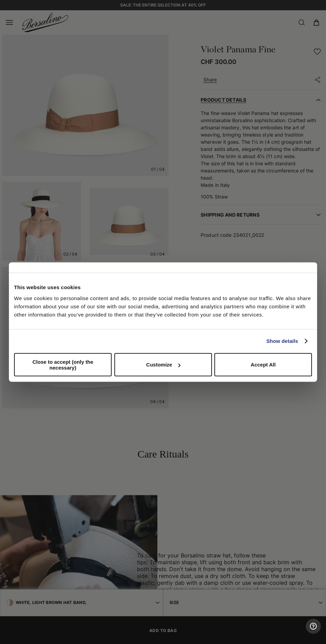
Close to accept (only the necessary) (63, 364)
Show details (282, 341)
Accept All (263, 365)
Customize (163, 365)
